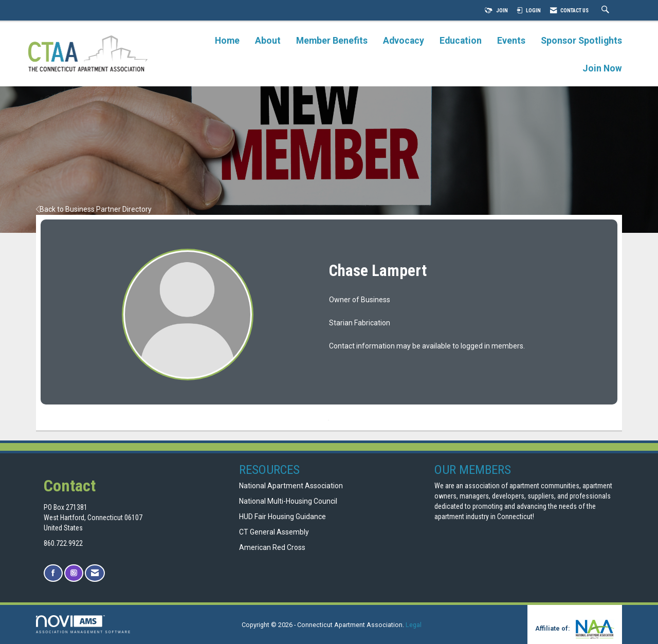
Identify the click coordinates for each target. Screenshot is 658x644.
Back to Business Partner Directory (94, 209)
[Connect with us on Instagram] (74, 573)
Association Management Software (84, 624)
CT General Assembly (274, 532)
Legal (414, 625)
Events (511, 41)
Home (227, 41)
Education (461, 41)
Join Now (602, 68)
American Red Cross (273, 547)
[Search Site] (607, 11)
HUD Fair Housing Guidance (282, 517)
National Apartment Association (291, 486)
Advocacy (404, 41)
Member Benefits (332, 41)
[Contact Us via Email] (95, 573)
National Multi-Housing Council (288, 501)
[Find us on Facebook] (53, 573)
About (268, 41)
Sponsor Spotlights (581, 41)
